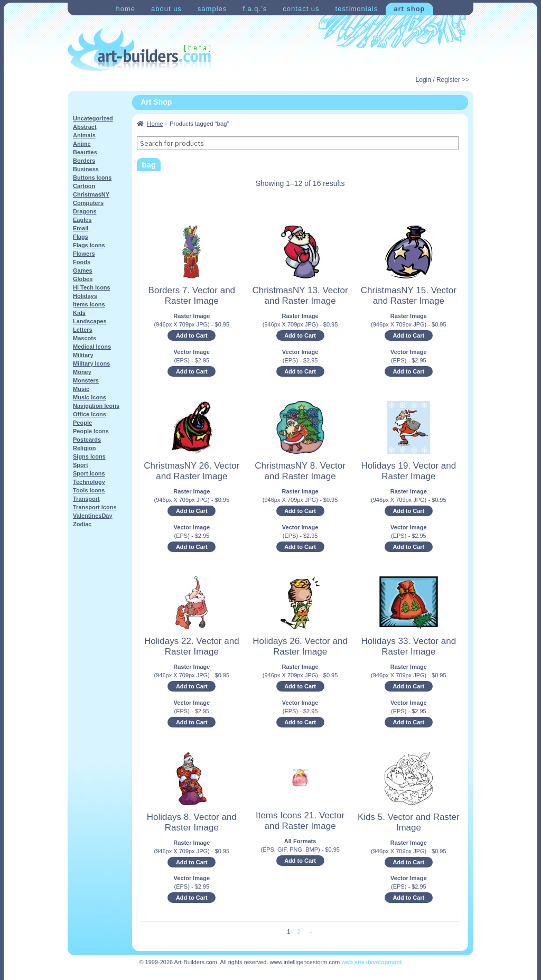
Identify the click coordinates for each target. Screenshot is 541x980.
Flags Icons (89, 245)
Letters (83, 330)
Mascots (85, 338)
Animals (84, 135)
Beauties (85, 152)
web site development (371, 962)
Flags (81, 237)
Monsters (86, 380)
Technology (89, 482)
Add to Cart (192, 335)
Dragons (85, 211)
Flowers (84, 254)
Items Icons (89, 304)
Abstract (85, 127)
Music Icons (90, 397)
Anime (82, 144)
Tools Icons (89, 490)
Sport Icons (89, 473)
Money (82, 372)
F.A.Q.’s (255, 9)
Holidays (85, 296)
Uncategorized (93, 118)
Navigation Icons (96, 406)
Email (81, 228)
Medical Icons (92, 347)
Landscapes (90, 321)
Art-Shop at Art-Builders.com (139, 50)
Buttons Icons (92, 178)
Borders (84, 161)
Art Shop (409, 9)
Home (125, 9)
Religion (84, 448)
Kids (79, 313)
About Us (166, 9)
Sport (81, 465)
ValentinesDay (93, 516)
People (82, 423)
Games (83, 270)
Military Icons (91, 363)
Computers (88, 203)
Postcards (87, 440)
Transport (86, 499)
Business (86, 169)
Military (83, 355)
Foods (82, 262)
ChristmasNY (91, 194)
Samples (212, 9)
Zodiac (82, 524)
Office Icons (90, 414)
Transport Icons (95, 507)
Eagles (82, 220)
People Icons (91, 431)
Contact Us (301, 9)
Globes (83, 279)
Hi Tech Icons (92, 287)
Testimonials (357, 9)
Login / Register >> (442, 80)
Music (81, 389)
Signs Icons (89, 456)
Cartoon (84, 186)
